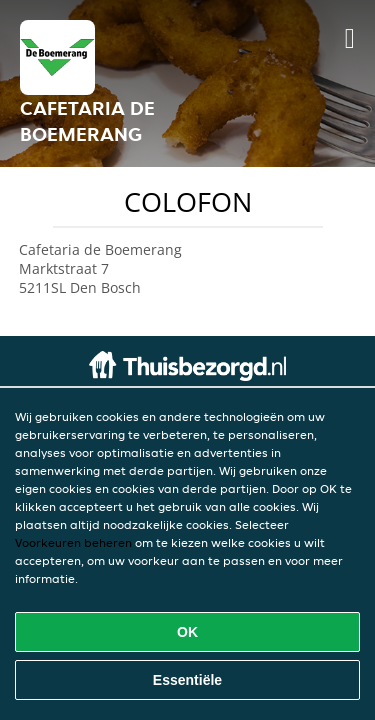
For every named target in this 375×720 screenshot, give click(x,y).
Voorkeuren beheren (73, 542)
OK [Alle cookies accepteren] (187, 632)
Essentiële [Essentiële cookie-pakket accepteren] (187, 680)
